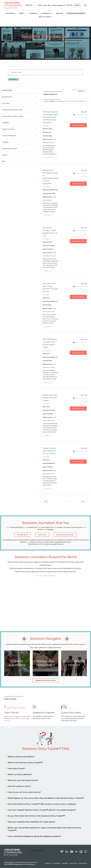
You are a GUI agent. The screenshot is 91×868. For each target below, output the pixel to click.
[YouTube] (72, 852)
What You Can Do (45, 17)
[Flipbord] (81, 852)
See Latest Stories (22, 535)
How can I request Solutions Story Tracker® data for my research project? (42, 810)
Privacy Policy (83, 863)
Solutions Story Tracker (75, 13)
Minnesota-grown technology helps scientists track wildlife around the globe (50, 117)
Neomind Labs (30, 864)
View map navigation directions (45, 576)
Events (40, 5)
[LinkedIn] (67, 852)
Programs (33, 13)
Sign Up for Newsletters (37, 851)
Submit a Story (42, 535)
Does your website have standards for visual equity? (32, 822)
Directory (60, 13)
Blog (49, 5)
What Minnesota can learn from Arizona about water (50, 343)
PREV (46, 502)
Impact (22, 13)
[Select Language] (32, 5)
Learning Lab (46, 13)
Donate (77, 5)
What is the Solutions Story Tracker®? (25, 762)
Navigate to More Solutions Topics (46, 680)
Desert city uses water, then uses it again (50, 398)
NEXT (83, 502)
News (45, 5)
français (8, 721)
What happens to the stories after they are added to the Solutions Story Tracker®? (46, 798)
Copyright (65, 863)
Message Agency (18, 864)
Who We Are (10, 13)
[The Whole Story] (76, 852)
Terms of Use (73, 863)
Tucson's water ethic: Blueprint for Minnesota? (49, 451)
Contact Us (48, 863)
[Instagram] (86, 852)
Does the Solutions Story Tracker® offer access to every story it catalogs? (42, 804)
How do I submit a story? (19, 786)
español (24, 718)
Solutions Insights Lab (59, 5)
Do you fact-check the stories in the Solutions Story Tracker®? (36, 816)
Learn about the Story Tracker (65, 535)
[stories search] (45, 73)
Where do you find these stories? (23, 780)
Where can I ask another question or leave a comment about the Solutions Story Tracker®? (44, 829)
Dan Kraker (13, 79)
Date (19, 161)
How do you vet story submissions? (24, 792)
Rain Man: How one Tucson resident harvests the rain (50, 287)
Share (83, 112)
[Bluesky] (62, 850)
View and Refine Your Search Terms (76, 101)
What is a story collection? (20, 774)
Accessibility (56, 863)
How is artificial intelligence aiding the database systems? (34, 836)
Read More (47, 158)
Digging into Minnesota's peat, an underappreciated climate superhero (51, 177)
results (52, 101)
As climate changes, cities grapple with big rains (50, 232)
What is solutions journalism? (21, 757)
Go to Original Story (78, 125)
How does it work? (16, 768)
